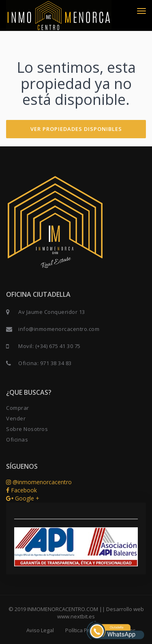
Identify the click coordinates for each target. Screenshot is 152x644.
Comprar (18, 408)
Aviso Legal (40, 630)
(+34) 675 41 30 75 (58, 346)
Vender (16, 418)
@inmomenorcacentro (39, 482)
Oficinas (17, 439)
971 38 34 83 (56, 363)
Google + (23, 498)
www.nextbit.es (76, 616)
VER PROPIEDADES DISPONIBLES (76, 129)
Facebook (21, 490)
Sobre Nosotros (27, 429)
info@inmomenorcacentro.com (59, 329)
